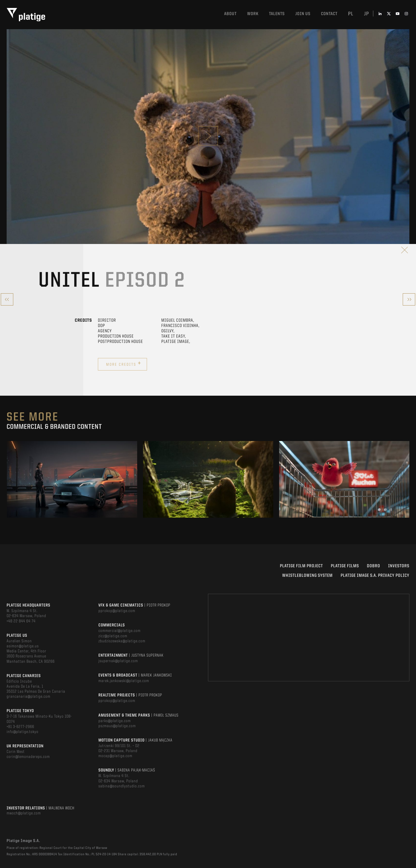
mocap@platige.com (115, 756)
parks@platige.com (115, 721)
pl (351, 14)
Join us (303, 14)
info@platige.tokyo (23, 732)
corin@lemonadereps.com (28, 757)
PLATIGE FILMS (345, 566)
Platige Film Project (301, 566)
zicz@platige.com (113, 636)
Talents (277, 14)
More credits (124, 364)
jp (367, 14)
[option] (72, 479)
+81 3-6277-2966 (20, 727)
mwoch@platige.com (24, 813)
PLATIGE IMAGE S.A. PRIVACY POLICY (375, 576)
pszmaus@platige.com (117, 726)
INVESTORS (399, 566)
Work (253, 14)
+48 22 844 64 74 (21, 621)
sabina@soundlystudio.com (122, 786)
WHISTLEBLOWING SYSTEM (307, 576)
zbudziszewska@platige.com (122, 641)
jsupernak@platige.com (118, 661)
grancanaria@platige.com (29, 697)
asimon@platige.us (23, 646)
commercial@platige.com (120, 631)
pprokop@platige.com (117, 611)
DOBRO (374, 566)
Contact (329, 14)
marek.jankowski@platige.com (124, 681)
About (230, 14)
